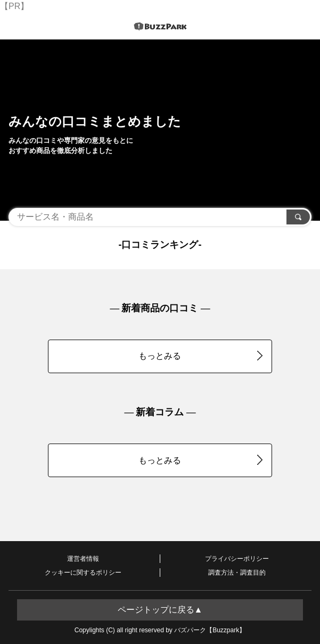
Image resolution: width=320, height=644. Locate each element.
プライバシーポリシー (237, 559)
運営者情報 (83, 559)
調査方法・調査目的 (237, 573)
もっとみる (200, 356)
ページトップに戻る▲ (160, 610)
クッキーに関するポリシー (83, 573)
